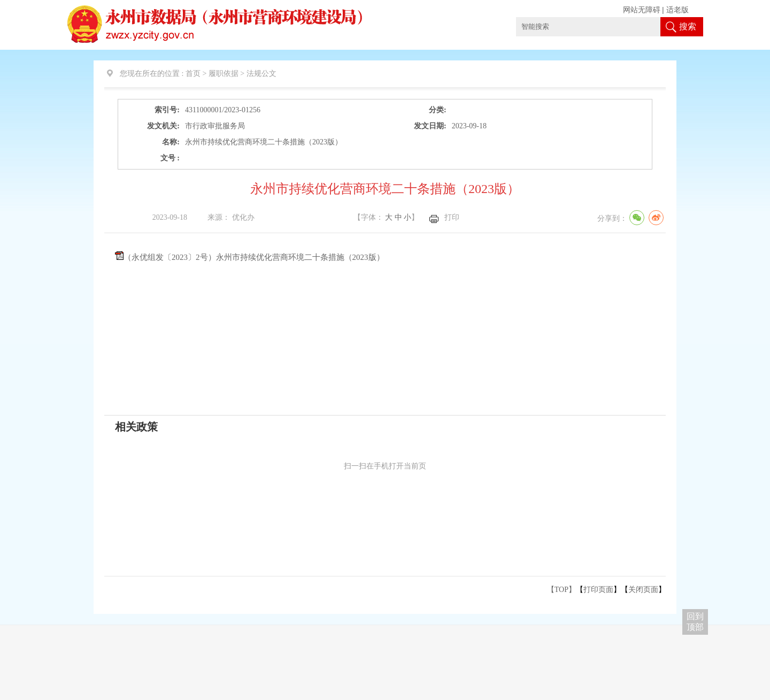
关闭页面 (643, 590)
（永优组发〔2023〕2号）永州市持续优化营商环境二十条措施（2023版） (254, 257)
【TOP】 (561, 590)
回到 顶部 (695, 622)
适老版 (677, 10)
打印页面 (598, 590)
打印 (452, 217)
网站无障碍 (642, 10)
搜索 (688, 26)
